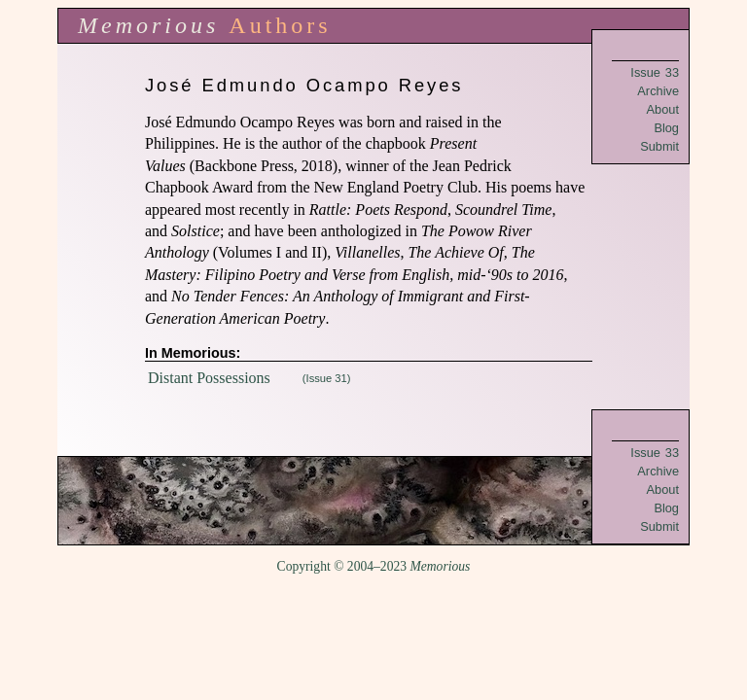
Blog (666, 128)
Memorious (148, 25)
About (663, 109)
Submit (659, 146)
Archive (658, 91)
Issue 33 (655, 72)
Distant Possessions (209, 378)
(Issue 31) (327, 378)
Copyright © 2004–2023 (374, 566)
